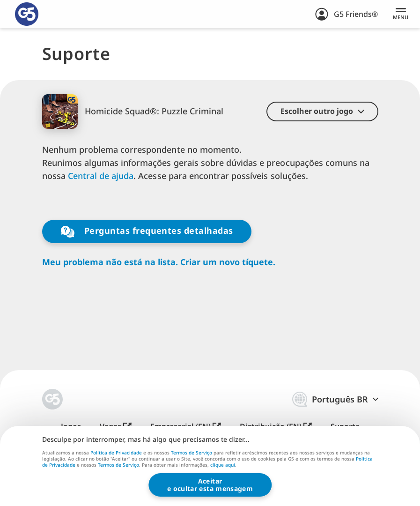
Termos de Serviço (192, 453)
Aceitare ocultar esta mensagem (210, 485)
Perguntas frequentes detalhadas (147, 231)
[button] (322, 112)
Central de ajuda (101, 176)
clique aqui (223, 466)
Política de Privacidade (116, 453)
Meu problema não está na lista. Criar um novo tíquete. (159, 262)
